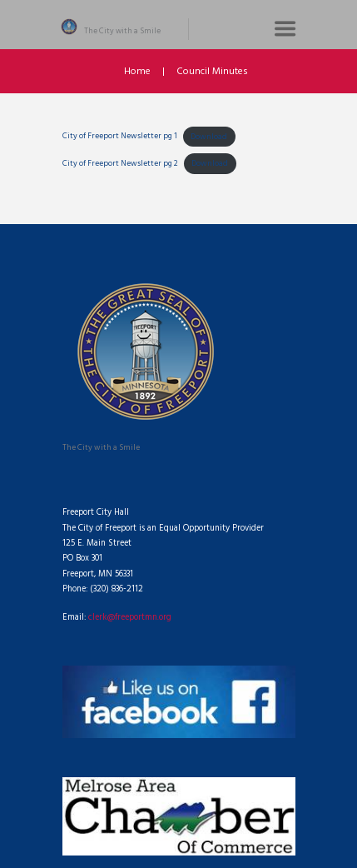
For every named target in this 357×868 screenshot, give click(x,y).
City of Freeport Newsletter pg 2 (120, 164)
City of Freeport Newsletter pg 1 (120, 136)
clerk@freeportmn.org (130, 618)
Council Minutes (212, 72)
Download (209, 136)
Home (137, 72)
